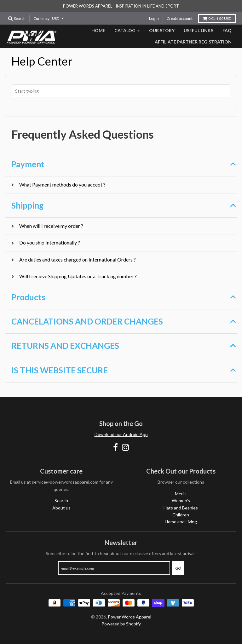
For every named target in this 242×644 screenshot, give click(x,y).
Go (178, 568)
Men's (181, 494)
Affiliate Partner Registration (193, 42)
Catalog (125, 30)
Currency (41, 18)
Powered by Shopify (121, 624)
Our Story (162, 30)
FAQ (227, 30)
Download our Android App (121, 434)
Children (181, 515)
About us (61, 508)
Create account (180, 18)
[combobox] (121, 91)
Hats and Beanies (181, 508)
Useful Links (199, 30)
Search (61, 500)
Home (98, 30)
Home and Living (181, 522)
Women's (181, 500)
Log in (154, 18)
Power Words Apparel (130, 617)
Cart (217, 18)
